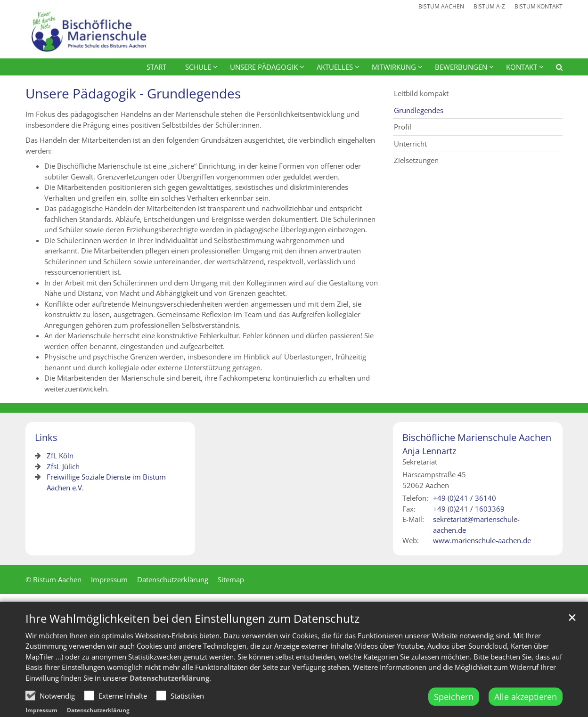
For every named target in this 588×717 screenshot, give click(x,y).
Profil (403, 127)
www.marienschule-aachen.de (482, 540)
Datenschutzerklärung (169, 697)
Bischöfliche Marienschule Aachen (477, 437)
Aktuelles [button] (335, 67)
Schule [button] (198, 67)
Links (46, 437)
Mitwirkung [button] (394, 67)
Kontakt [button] (522, 67)
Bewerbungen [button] (461, 67)
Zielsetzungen (416, 160)
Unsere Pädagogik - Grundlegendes (133, 94)
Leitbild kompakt (421, 93)
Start (156, 67)
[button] (553, 69)
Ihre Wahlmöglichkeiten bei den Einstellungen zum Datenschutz (192, 638)
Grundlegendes (419, 110)
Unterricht (410, 144)
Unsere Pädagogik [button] (264, 67)
